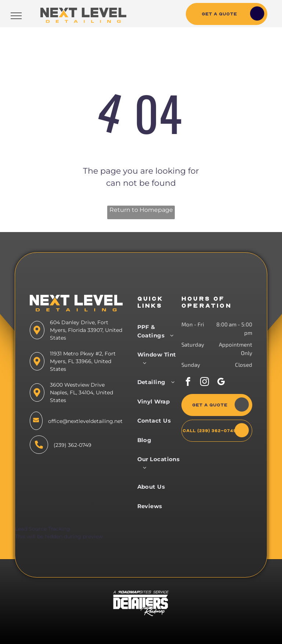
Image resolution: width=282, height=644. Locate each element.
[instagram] (205, 383)
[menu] (16, 16)
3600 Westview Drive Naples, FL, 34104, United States (82, 392)
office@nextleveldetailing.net (85, 421)
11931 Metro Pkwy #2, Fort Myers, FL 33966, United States (83, 361)
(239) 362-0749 (73, 445)
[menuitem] (160, 331)
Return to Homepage (141, 210)
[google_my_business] (221, 383)
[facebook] (188, 383)
